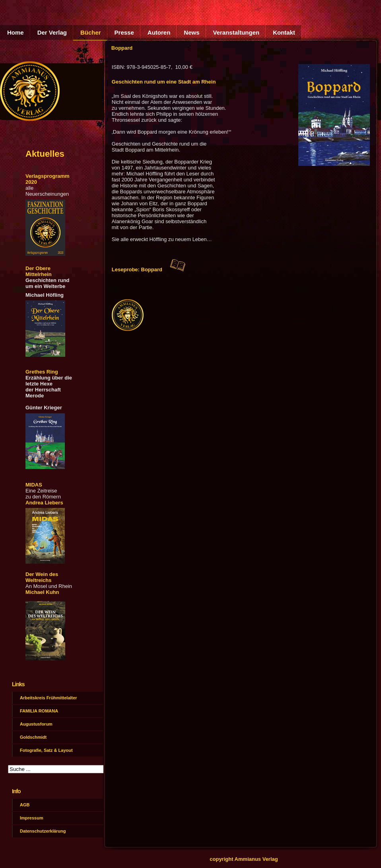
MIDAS (34, 485)
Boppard (122, 48)
